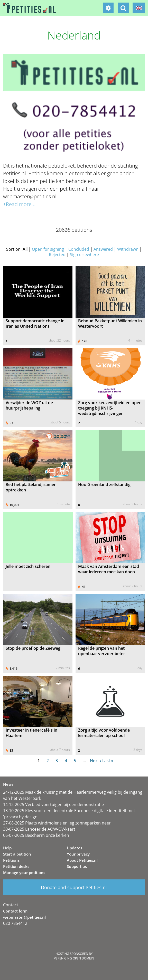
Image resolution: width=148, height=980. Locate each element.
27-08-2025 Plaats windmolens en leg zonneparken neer (57, 823)
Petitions (11, 860)
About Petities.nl (82, 860)
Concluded (79, 249)
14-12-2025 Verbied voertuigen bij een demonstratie (53, 804)
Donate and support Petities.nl (74, 887)
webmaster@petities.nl (24, 917)
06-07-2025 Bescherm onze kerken (36, 835)
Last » (108, 761)
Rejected (57, 255)
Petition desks (16, 866)
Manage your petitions (24, 872)
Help (7, 848)
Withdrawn (128, 249)
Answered (103, 249)
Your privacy (78, 854)
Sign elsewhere (84, 255)
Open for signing (48, 249)
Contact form (15, 911)
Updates (75, 848)
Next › (96, 761)
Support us (77, 866)
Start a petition (17, 854)
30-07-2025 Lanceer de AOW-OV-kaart (39, 829)
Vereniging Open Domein (74, 958)
